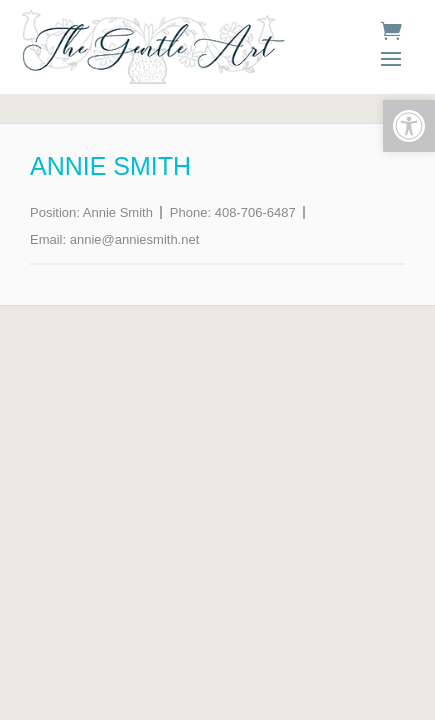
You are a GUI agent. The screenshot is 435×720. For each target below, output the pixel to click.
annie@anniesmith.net (135, 239)
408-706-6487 (255, 212)
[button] (409, 126)
